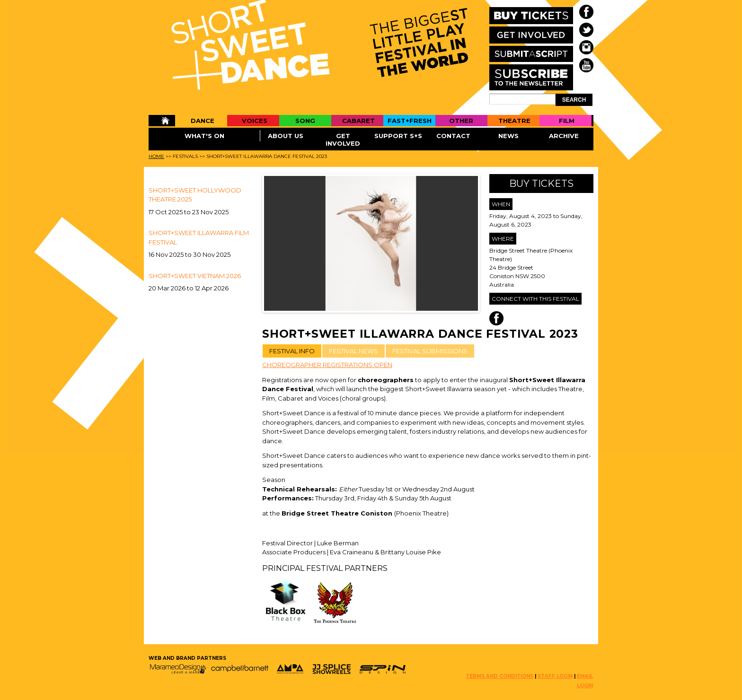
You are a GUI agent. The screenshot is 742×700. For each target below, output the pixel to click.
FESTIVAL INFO (292, 351)
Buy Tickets (541, 184)
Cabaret (358, 121)
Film (567, 121)
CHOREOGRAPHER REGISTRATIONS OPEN (327, 365)
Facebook (496, 318)
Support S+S (398, 136)
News (508, 136)
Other (461, 121)
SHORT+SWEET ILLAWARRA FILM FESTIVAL (199, 237)
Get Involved (343, 140)
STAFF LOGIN (555, 676)
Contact (453, 136)
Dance (203, 121)
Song (305, 121)
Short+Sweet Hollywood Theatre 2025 (195, 195)
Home (162, 121)
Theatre (514, 121)
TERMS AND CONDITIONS (499, 676)
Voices (255, 121)
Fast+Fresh (410, 121)
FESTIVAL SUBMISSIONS (430, 351)
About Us (286, 136)
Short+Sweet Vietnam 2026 (195, 276)
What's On (204, 136)
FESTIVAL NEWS (353, 351)
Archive (564, 136)
